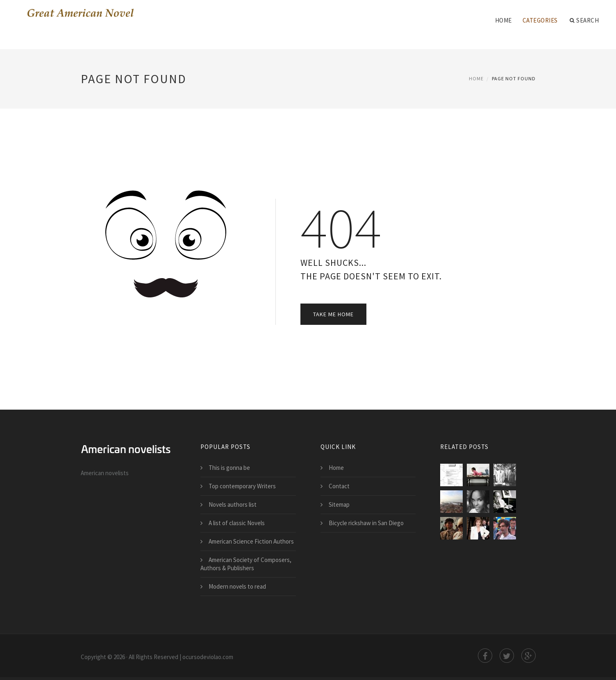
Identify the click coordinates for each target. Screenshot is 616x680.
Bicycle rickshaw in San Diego (366, 523)
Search (584, 20)
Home (503, 20)
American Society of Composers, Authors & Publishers (246, 564)
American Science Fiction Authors (251, 541)
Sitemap (339, 504)
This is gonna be (229, 468)
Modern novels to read (237, 586)
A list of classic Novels (237, 523)
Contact (339, 486)
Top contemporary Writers (242, 486)
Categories (540, 20)
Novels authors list (233, 504)
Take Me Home (333, 314)
